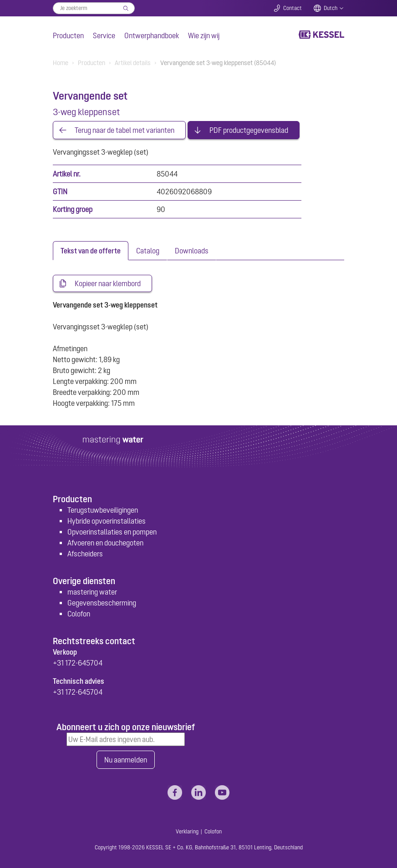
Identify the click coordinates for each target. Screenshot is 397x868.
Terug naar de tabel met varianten (125, 130)
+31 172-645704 (78, 663)
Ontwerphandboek (152, 35)
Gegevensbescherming (102, 603)
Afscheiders (85, 554)
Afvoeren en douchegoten (105, 543)
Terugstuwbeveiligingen (103, 510)
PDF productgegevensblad (249, 130)
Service (104, 35)
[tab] (91, 251)
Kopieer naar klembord (108, 283)
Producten (68, 35)
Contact (293, 8)
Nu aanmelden (126, 760)
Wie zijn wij (204, 35)
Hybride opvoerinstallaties (107, 521)
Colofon (79, 614)
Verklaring (187, 832)
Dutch (331, 8)
